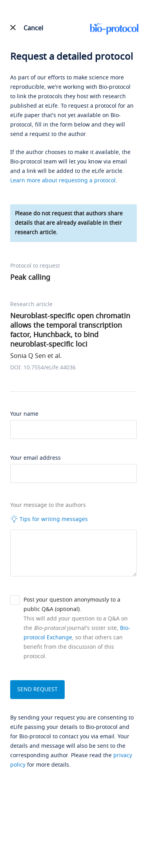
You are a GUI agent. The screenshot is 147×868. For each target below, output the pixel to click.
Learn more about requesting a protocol (63, 181)
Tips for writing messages (49, 519)
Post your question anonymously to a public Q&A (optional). (72, 605)
